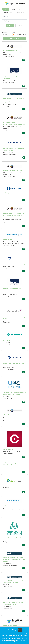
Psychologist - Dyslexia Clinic (11, 193)
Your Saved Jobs (21, 12)
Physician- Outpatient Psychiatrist (12, 171)
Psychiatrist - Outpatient (10, 626)
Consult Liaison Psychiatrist (11, 485)
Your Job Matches (8, 12)
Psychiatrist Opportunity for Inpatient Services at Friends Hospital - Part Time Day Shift (14, 559)
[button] (19, 26)
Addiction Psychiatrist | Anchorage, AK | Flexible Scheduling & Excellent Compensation (14, 100)
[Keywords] (14, 17)
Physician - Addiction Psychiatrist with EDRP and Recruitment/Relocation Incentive (13, 215)
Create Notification (21, 34)
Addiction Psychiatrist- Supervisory (12, 415)
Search (6, 9)
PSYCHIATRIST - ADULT (9, 449)
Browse (13, 9)
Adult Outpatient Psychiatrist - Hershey (14, 264)
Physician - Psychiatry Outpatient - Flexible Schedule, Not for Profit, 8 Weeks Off (14, 290)
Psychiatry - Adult (8, 240)
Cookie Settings (12, 630)
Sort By (4, 34)
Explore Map (22, 9)
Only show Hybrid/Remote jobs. (12, 28)
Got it (20, 630)
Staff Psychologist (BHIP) (10, 51)
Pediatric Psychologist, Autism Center (13, 538)
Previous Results (15, 38)
